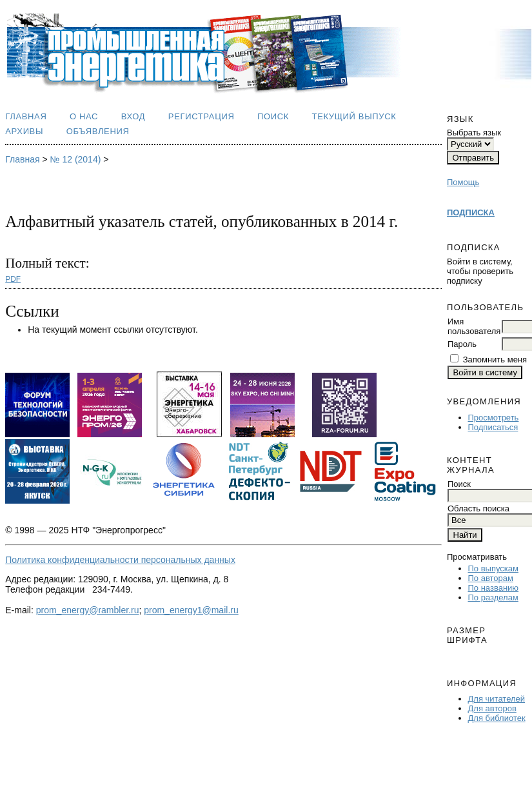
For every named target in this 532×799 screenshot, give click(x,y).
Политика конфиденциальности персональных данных (120, 560)
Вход (133, 116)
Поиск (273, 116)
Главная (26, 116)
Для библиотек (497, 718)
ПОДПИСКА (471, 212)
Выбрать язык (474, 133)
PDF (13, 279)
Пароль (462, 344)
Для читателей (497, 699)
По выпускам (493, 568)
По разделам (493, 597)
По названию (494, 588)
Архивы (24, 131)
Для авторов (492, 708)
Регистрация (202, 116)
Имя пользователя (474, 326)
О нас (84, 116)
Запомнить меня (495, 360)
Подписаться (493, 427)
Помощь (463, 182)
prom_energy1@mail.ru (191, 610)
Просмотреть (494, 418)
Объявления (98, 131)
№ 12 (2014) (76, 159)
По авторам (491, 578)
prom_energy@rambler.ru (88, 610)
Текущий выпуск (354, 116)
